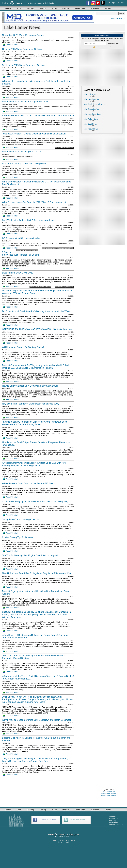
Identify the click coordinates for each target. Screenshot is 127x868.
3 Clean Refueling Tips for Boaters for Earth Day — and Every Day (35, 501)
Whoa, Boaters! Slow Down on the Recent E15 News (28, 483)
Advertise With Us (118, 19)
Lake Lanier (50, 3)
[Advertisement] (102, 68)
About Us (113, 817)
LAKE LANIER (62, 837)
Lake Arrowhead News (92, 114)
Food (19, 8)
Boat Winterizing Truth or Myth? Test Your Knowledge (28, 220)
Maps (54, 8)
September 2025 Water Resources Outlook (23, 65)
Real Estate (80, 8)
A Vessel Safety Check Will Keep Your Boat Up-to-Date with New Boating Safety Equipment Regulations (34, 464)
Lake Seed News (90, 124)
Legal (67, 842)
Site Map (113, 821)
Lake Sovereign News (92, 109)
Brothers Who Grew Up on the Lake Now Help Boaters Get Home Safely (38, 116)
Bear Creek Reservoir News (94, 104)
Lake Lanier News (109, 792)
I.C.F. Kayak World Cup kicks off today (21, 238)
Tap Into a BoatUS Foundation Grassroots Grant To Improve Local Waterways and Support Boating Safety (35, 423)
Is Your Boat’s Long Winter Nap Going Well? (24, 164)
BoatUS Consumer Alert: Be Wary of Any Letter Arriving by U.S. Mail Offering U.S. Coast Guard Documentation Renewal (36, 367)
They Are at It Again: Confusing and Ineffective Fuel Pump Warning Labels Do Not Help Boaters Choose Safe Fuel (35, 760)
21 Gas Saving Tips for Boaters (18, 537)
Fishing (43, 8)
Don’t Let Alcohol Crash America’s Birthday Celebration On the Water (36, 311)
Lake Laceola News (91, 99)
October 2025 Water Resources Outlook (22, 49)
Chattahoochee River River (27, 250)
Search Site (114, 823)
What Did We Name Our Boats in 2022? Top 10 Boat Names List (34, 202)
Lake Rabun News (91, 129)
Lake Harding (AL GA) (64, 287)
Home (121, 3)
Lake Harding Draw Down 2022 (18, 273)
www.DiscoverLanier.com (63, 834)
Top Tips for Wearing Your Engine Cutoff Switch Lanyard (30, 555)
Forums (108, 8)
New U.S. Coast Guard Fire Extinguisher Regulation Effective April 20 (36, 573)
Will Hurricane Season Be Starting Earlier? (23, 347)
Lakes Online (70, 840)
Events (8, 8)
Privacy (60, 842)
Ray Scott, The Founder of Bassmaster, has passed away (31, 404)
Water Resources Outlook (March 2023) (22, 152)
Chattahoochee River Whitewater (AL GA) (58, 248)
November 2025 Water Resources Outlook (23, 35)
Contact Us (114, 819)
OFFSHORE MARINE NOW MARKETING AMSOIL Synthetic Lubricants (38, 329)
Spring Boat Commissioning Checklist (21, 519)
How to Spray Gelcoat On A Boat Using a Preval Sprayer (30, 386)
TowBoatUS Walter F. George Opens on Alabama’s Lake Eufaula (34, 134)
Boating (31, 8)
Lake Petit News (90, 94)
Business (95, 8)
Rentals (66, 8)
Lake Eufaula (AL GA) (64, 148)
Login (112, 3)
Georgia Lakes (36, 3)
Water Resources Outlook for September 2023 (25, 102)
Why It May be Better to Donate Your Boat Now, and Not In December (37, 720)
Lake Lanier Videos (109, 796)
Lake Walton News (91, 119)
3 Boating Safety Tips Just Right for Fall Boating (21, 254)
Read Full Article (11, 45)
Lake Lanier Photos (109, 794)
